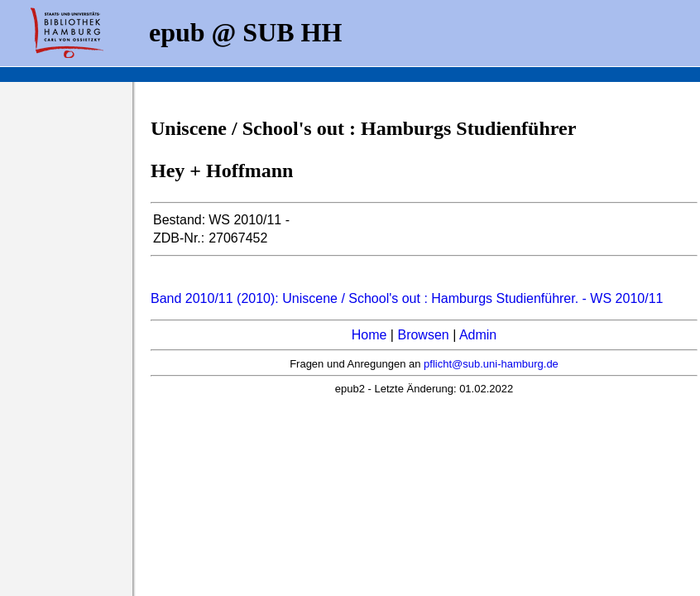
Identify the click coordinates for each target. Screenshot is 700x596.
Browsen (423, 335)
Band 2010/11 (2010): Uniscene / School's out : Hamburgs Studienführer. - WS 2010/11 (407, 298)
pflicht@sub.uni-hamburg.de (491, 364)
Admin (478, 335)
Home (369, 335)
